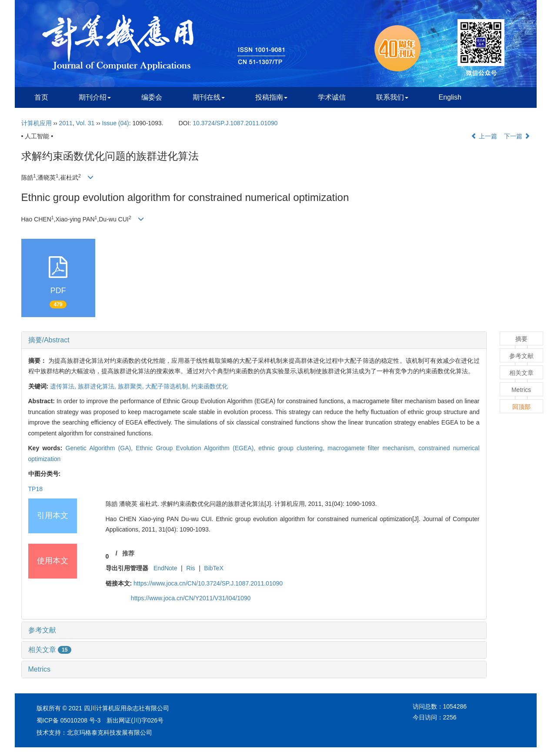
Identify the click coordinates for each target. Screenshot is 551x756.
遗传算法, (64, 386)
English (450, 97)
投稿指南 (271, 97)
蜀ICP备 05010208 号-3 (69, 720)
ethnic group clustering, (293, 448)
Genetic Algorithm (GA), (101, 448)
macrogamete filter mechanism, (373, 448)
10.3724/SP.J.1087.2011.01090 (235, 123)
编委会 (152, 97)
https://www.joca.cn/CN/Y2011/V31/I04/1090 (191, 598)
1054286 (455, 706)
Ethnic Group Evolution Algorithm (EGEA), (197, 448)
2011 (66, 123)
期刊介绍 (95, 97)
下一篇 (517, 136)
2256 (450, 717)
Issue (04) (115, 123)
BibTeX (214, 568)
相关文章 (50, 650)
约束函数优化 (210, 386)
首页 (41, 97)
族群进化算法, (98, 386)
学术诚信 (332, 97)
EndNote (165, 568)
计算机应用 (37, 123)
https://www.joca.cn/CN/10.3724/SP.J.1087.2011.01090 (208, 583)
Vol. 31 (85, 123)
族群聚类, (132, 386)
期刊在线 (209, 97)
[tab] (254, 340)
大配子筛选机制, (168, 386)
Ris (190, 568)
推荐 (128, 553)
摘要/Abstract (49, 340)
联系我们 (392, 97)
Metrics (40, 669)
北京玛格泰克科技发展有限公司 (110, 733)
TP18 (35, 489)
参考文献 (42, 630)
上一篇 (484, 136)
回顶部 (521, 407)
